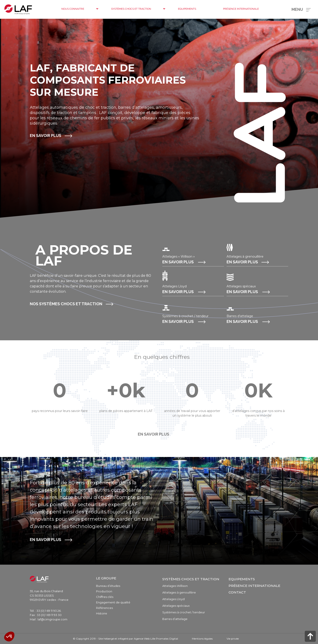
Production (104, 591)
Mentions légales (202, 639)
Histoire (102, 613)
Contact (237, 592)
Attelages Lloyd (173, 599)
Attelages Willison (175, 586)
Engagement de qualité (113, 602)
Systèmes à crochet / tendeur (184, 612)
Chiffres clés (105, 597)
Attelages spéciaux (176, 606)
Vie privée (233, 639)
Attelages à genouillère (179, 592)
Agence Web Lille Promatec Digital (156, 639)
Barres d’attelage (175, 619)
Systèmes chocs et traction (191, 579)
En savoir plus (45, 136)
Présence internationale (254, 586)
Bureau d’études (108, 586)
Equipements (242, 579)
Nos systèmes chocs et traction (66, 304)
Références (104, 608)
